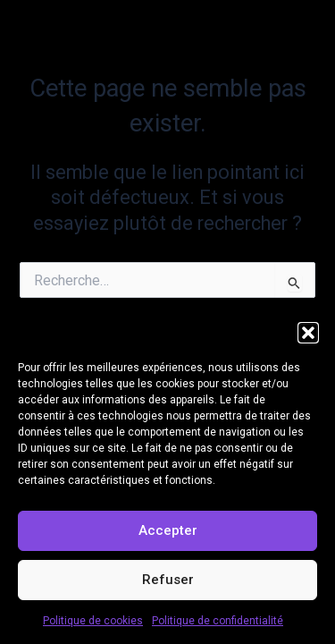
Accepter (168, 530)
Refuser (168, 580)
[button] (308, 333)
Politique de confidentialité (218, 621)
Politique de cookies (93, 621)
